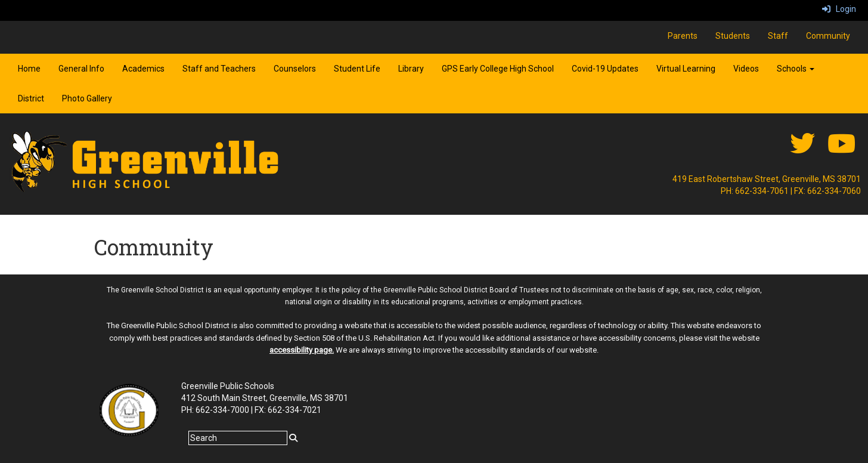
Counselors (295, 69)
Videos (746, 69)
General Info (81, 69)
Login (839, 9)
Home (29, 69)
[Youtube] (841, 150)
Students (733, 36)
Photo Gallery (87, 98)
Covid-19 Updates (605, 69)
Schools (796, 69)
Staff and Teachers (219, 69)
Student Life (357, 69)
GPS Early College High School (498, 69)
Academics (143, 69)
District (31, 98)
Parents (683, 36)
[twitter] (802, 150)
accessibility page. (302, 350)
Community (828, 36)
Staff (778, 36)
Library (411, 69)
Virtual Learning (686, 69)
